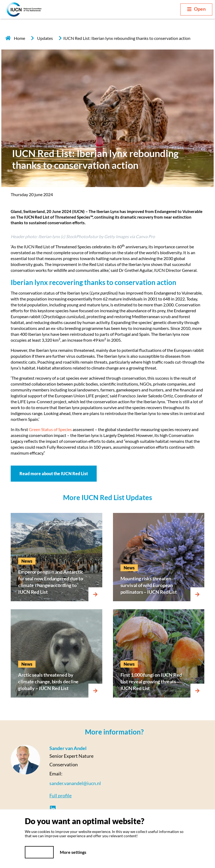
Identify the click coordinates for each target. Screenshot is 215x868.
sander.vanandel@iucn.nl (75, 783)
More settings (73, 852)
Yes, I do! (39, 852)
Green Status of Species (50, 429)
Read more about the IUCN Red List (54, 473)
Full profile (60, 795)
